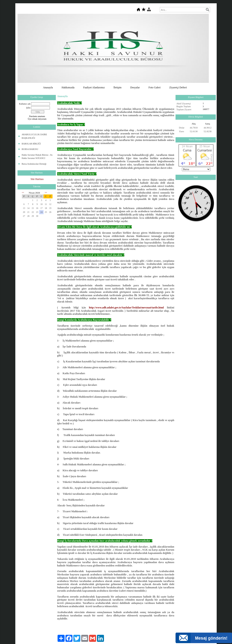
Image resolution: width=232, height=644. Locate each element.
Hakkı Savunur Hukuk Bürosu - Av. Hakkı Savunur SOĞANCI (37, 157)
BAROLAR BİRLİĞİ (31, 144)
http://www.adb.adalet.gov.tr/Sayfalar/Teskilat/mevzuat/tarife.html (126, 308)
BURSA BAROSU (30, 149)
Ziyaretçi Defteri (178, 87)
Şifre (28, 108)
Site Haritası (37, 179)
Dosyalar (135, 87)
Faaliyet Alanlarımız (94, 87)
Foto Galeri (154, 87)
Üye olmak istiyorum (37, 119)
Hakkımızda (68, 87)
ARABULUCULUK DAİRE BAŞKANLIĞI (34, 136)
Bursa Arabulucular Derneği (34, 164)
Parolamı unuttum (37, 116)
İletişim (117, 87)
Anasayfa (48, 87)
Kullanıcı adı (25, 104)
